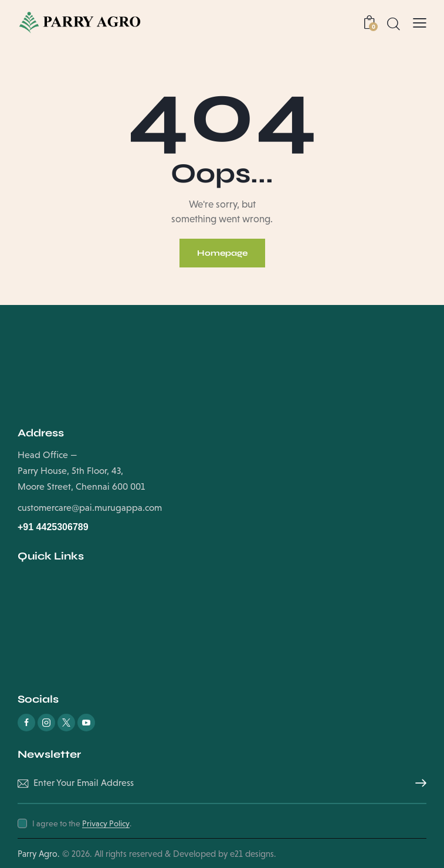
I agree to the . (82, 823)
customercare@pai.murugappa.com (90, 508)
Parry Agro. (39, 854)
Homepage (222, 253)
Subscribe (418, 784)
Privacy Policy (106, 824)
